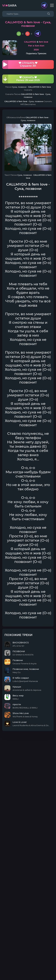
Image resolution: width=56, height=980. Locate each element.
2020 (36, 50)
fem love (44, 42)
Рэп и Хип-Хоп (36, 46)
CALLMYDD (30, 42)
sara (9, 5)
